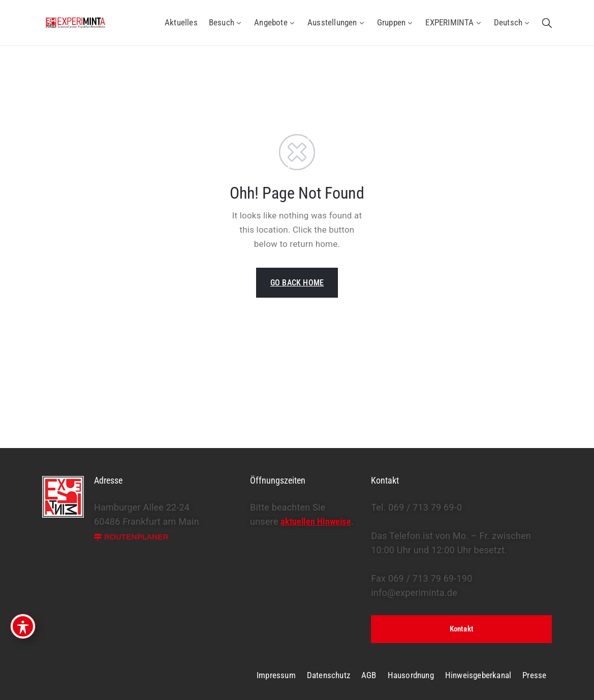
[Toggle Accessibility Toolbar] (23, 626)
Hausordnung (411, 675)
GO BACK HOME (297, 283)
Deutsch (513, 22)
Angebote (275, 22)
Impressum (276, 675)
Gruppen (396, 22)
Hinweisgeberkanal (478, 675)
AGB (369, 675)
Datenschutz (329, 675)
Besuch (226, 22)
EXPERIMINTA (454, 22)
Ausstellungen (337, 22)
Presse (534, 675)
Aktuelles (181, 22)
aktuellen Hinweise (316, 521)
